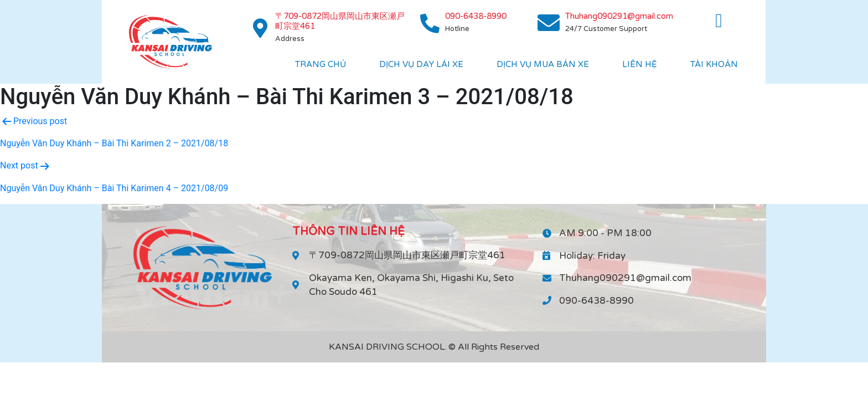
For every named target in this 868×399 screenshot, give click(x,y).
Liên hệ (640, 64)
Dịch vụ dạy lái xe (421, 64)
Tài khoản (714, 64)
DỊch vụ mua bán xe (543, 64)
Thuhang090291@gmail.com (619, 16)
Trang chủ (321, 64)
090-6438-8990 (476, 16)
